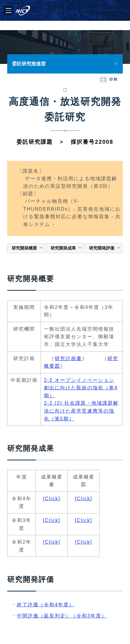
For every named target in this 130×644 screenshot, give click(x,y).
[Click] (52, 499)
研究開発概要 (28, 248)
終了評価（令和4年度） (46, 605)
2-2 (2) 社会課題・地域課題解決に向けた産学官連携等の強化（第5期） (81, 411)
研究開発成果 (66, 248)
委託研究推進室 (29, 64)
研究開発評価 (105, 248)
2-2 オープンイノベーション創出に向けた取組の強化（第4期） (81, 388)
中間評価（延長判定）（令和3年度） (62, 616)
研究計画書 (68, 358)
